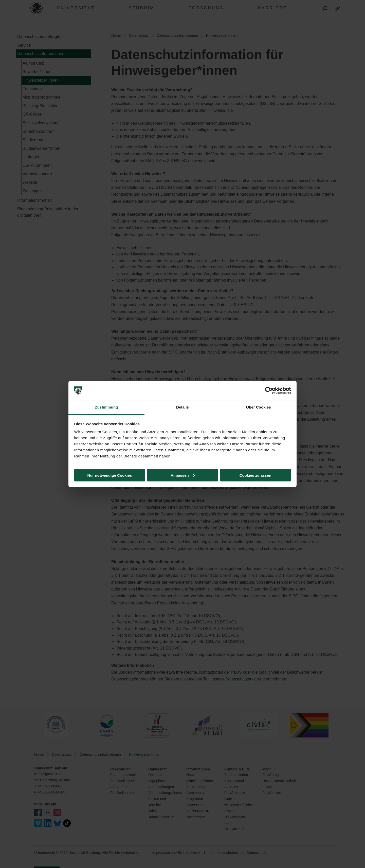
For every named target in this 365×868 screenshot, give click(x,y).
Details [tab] (182, 407)
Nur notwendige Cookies (110, 475)
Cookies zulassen (255, 475)
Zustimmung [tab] (107, 407)
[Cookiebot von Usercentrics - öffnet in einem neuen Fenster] (269, 391)
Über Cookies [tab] (259, 407)
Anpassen (183, 475)
